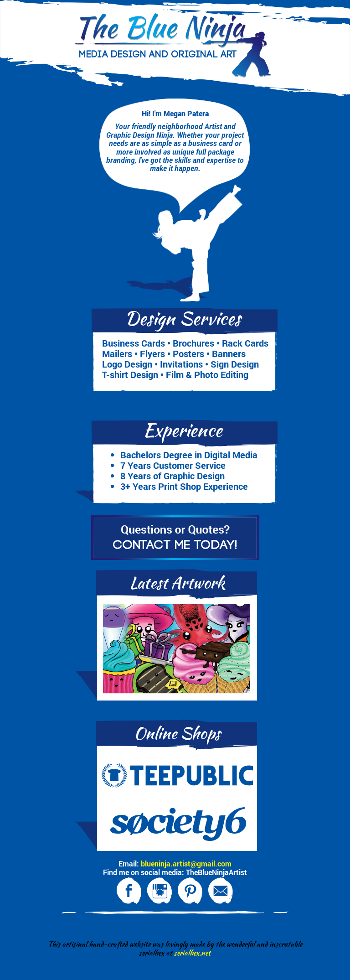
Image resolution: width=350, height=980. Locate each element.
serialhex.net (192, 953)
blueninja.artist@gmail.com (186, 863)
